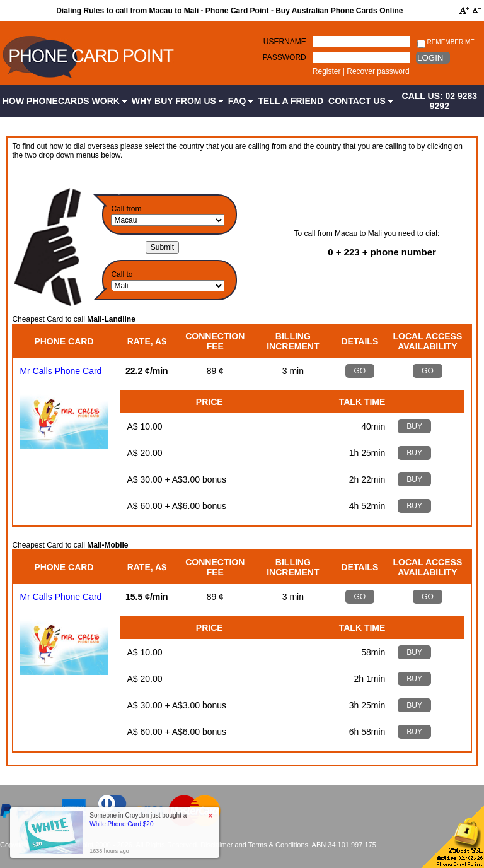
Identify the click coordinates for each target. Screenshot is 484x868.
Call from (126, 209)
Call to (122, 274)
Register (327, 71)
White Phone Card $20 (121, 824)
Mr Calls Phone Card (60, 371)
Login (430, 58)
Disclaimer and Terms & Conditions (254, 845)
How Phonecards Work (65, 101)
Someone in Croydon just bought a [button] (138, 820)
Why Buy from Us (177, 101)
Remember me (446, 43)
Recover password (378, 71)
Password (285, 57)
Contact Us (360, 101)
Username (285, 42)
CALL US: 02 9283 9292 (440, 101)
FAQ (241, 101)
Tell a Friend (291, 101)
